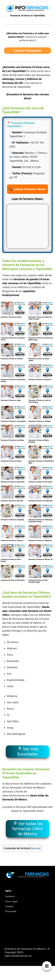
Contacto (10, 896)
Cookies (9, 906)
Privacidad (11, 911)
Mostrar (36, 848)
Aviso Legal (11, 901)
